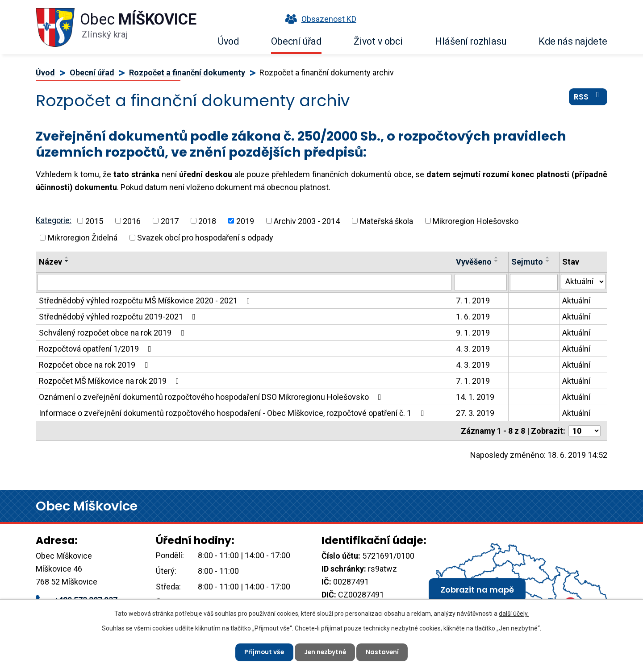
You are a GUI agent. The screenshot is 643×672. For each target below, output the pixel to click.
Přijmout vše (263, 652)
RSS (588, 98)
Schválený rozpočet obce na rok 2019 (113, 333)
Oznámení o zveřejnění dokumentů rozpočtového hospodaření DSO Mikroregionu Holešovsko (212, 397)
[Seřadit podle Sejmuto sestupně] (548, 261)
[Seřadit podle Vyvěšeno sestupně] (497, 261)
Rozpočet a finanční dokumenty (187, 73)
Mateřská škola (386, 221)
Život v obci (378, 41)
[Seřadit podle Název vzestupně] (67, 257)
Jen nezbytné (325, 652)
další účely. (514, 613)
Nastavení (384, 652)
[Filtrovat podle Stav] (583, 282)
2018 (207, 221)
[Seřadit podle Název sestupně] (67, 261)
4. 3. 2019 (473, 349)
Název (50, 262)
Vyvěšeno (474, 262)
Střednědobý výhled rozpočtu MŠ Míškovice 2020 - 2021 (146, 301)
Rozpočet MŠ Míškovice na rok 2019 (111, 381)
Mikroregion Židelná (83, 238)
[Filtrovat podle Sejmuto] (534, 282)
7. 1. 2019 (473, 301)
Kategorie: (54, 220)
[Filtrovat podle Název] (244, 282)
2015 (94, 221)
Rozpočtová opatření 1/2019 (97, 349)
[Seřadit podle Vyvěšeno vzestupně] (497, 257)
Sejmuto (527, 262)
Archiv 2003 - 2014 (307, 221)
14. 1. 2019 (475, 397)
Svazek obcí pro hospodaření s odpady (205, 238)
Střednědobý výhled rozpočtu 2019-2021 (119, 317)
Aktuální (576, 301)
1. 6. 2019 (473, 317)
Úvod (228, 41)
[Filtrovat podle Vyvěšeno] (481, 282)
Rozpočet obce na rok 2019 (95, 365)
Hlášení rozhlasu (471, 41)
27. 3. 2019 (475, 413)
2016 (132, 221)
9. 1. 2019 (473, 333)
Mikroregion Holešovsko (476, 221)
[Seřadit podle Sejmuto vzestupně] (548, 257)
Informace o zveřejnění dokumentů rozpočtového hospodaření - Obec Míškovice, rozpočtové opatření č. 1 (233, 413)
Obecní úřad (296, 41)
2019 (245, 221)
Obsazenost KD (319, 19)
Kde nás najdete (573, 41)
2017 (170, 221)
